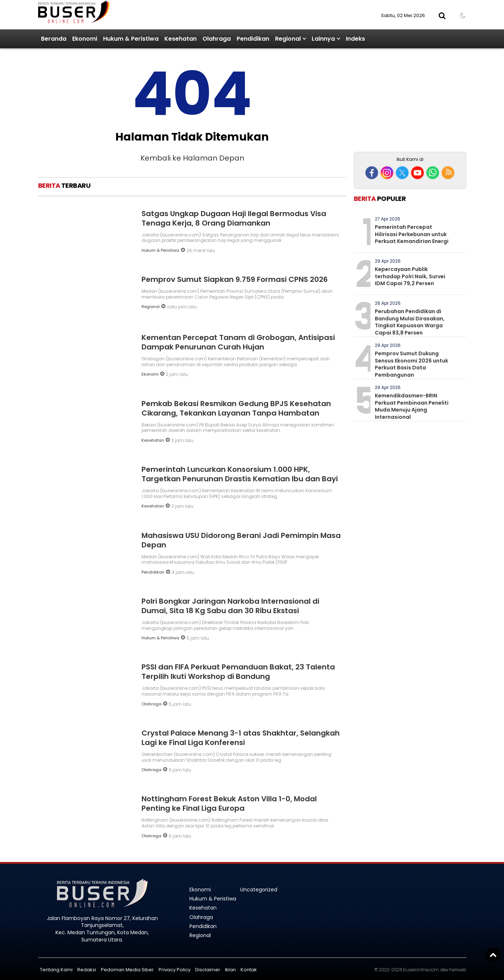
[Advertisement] (410, 101)
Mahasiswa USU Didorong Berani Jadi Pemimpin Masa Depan (241, 540)
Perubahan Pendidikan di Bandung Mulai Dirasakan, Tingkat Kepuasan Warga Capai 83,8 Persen (410, 322)
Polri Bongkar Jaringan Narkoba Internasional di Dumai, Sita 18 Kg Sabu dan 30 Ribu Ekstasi (230, 606)
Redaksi (87, 970)
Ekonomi (85, 39)
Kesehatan (181, 39)
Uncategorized (259, 890)
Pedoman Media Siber (127, 970)
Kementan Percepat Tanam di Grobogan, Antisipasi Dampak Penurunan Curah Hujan (238, 342)
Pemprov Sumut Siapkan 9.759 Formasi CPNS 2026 (235, 279)
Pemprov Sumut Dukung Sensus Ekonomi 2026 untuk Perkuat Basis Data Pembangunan (411, 364)
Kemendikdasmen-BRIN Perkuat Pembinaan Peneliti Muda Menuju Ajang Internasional (412, 406)
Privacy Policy (175, 970)
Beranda (54, 39)
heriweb (458, 970)
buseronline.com (421, 970)
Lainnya (323, 39)
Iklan (230, 970)
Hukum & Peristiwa (131, 39)
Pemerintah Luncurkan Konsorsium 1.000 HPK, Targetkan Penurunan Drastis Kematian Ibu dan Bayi (240, 474)
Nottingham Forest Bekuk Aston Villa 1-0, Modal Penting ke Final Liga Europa (229, 803)
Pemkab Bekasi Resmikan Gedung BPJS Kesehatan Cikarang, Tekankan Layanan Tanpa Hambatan (236, 408)
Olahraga (217, 39)
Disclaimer (208, 970)
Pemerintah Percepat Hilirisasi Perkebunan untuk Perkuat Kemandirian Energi (412, 234)
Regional (288, 39)
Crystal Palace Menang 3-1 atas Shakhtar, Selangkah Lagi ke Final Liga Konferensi (241, 738)
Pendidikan (253, 39)
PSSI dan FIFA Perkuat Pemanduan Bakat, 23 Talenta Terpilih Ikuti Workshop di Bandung (238, 672)
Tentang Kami (56, 970)
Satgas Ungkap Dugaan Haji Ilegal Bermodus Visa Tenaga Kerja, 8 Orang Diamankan (234, 218)
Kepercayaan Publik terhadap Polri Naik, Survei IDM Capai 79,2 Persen (410, 276)
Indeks (355, 39)
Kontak (249, 970)
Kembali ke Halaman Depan (192, 158)
